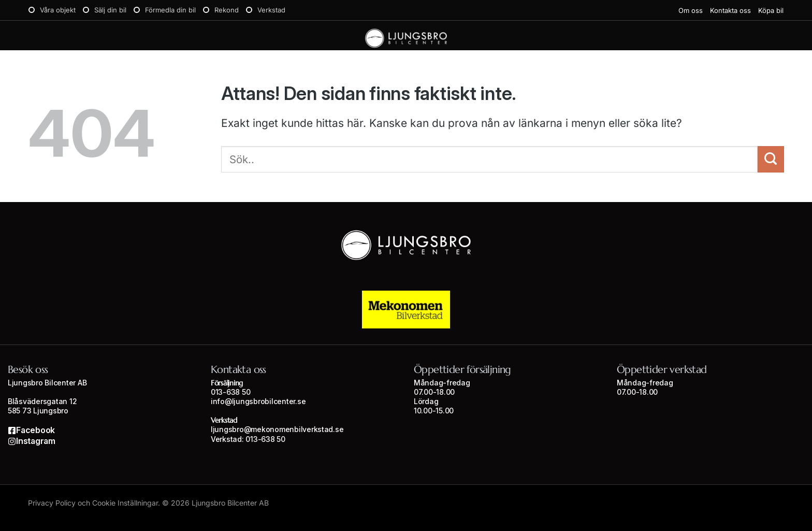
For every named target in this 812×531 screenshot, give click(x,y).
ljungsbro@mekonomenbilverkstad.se (277, 429)
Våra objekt (58, 10)
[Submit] (771, 159)
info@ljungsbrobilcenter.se (258, 401)
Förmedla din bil (170, 10)
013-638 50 (230, 392)
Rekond (227, 10)
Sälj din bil (110, 10)
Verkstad (271, 10)
